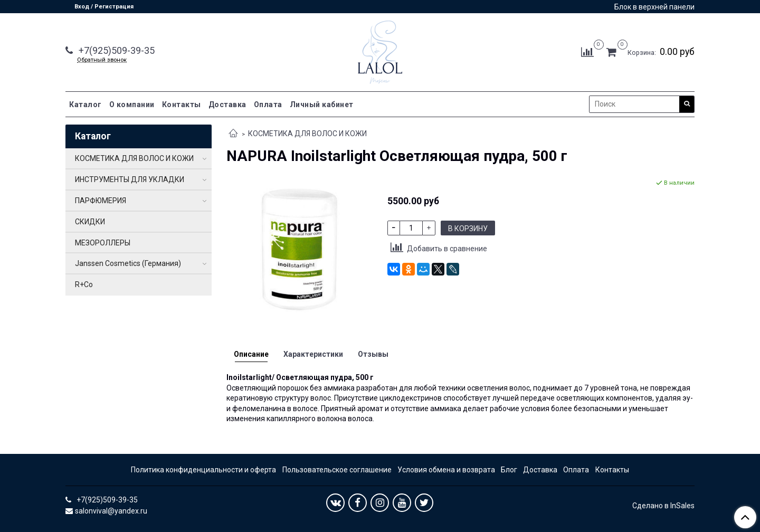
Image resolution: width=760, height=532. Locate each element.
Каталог (85, 104)
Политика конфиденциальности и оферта (203, 470)
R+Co (84, 284)
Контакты (182, 104)
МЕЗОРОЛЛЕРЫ (103, 243)
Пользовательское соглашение (337, 470)
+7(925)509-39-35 (116, 50)
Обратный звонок (102, 60)
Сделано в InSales (663, 506)
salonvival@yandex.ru (111, 511)
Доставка (227, 104)
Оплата (268, 104)
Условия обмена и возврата (446, 470)
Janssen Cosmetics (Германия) (128, 263)
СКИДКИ (90, 222)
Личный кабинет (322, 104)
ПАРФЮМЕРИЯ (101, 201)
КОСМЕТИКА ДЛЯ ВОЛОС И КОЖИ (307, 134)
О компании (132, 104)
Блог (509, 470)
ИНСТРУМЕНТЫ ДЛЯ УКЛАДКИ (130, 179)
